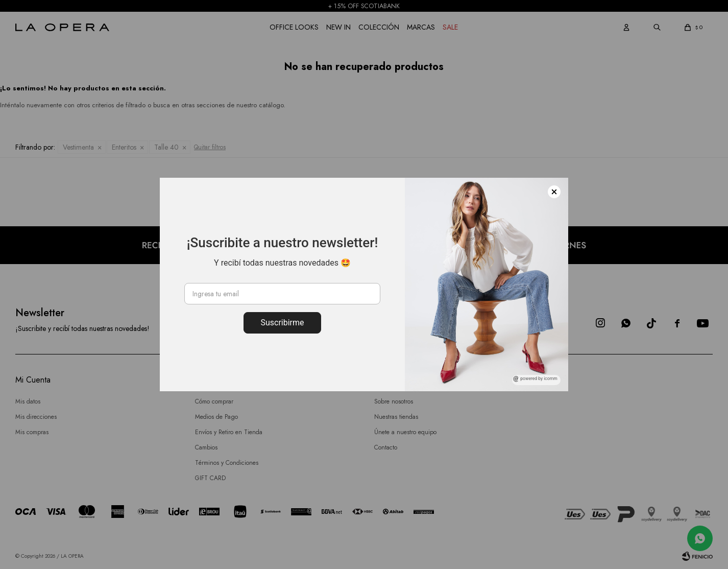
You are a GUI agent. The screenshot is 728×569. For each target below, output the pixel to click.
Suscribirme (282, 323)
